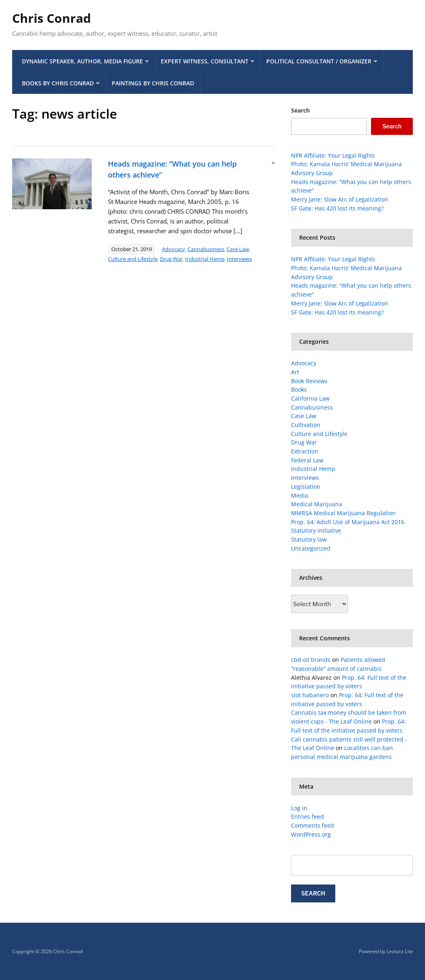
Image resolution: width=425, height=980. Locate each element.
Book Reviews (309, 381)
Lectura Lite (400, 951)
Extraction (305, 451)
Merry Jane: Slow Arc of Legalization (340, 199)
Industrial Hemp (205, 259)
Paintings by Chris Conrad (153, 83)
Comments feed (313, 825)
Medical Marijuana (317, 504)
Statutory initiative (316, 530)
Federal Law (307, 460)
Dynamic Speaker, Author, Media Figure (82, 61)
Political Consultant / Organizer (319, 61)
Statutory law (309, 539)
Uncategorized (311, 548)
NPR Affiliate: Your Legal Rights (333, 155)
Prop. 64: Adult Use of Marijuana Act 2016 (348, 522)
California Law (310, 398)
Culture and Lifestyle (133, 259)
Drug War (171, 259)
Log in (299, 808)
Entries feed (307, 816)
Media (300, 495)
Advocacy (174, 249)
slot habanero (310, 695)
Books (299, 389)
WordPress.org (311, 834)
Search (300, 110)
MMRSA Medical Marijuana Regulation (343, 513)
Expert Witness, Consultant (205, 61)
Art (295, 372)
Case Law (238, 249)
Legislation (306, 487)
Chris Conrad (52, 18)
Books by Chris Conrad (58, 83)
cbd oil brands (311, 660)
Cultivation (306, 425)
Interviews (239, 259)
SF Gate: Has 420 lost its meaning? (337, 208)
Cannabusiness (206, 249)
